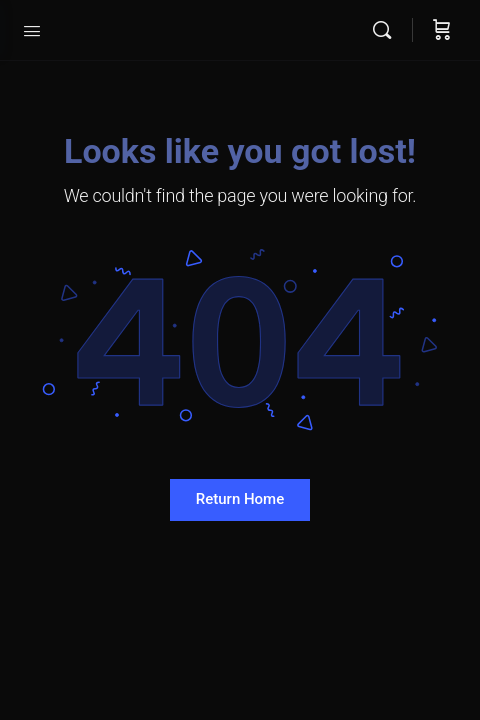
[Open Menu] (32, 29)
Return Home (240, 499)
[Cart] (442, 30)
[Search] (387, 30)
